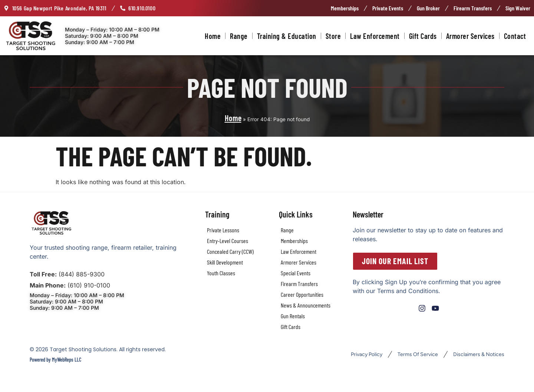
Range (239, 36)
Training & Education (287, 36)
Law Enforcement (375, 36)
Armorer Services (470, 36)
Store (333, 36)
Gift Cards (423, 36)
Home (213, 36)
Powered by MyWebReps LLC (55, 360)
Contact (515, 36)
